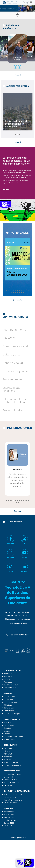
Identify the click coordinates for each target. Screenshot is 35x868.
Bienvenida (8, 701)
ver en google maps (18, 651)
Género (7, 761)
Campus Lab (9, 735)
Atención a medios (11, 790)
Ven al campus (10, 724)
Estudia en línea (10, 715)
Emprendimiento (14, 407)
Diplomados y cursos (12, 712)
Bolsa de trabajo (10, 787)
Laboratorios (9, 738)
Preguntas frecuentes (12, 793)
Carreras (7, 707)
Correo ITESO (9, 851)
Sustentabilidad (13, 438)
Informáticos (9, 839)
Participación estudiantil (13, 764)
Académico (8, 750)
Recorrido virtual (10, 730)
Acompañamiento (14, 357)
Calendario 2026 (10, 830)
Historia (7, 779)
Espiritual (8, 756)
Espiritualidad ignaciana (12, 417)
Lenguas (7, 758)
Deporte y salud (13, 390)
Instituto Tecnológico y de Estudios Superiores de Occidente (18, 620)
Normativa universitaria (13, 828)
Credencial (8, 853)
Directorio (8, 776)
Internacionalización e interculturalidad (16, 428)
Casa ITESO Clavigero (12, 741)
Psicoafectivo (9, 753)
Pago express (9, 845)
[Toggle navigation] (31, 2)
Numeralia (8, 784)
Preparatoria (9, 704)
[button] (16, 134)
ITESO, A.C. (8, 781)
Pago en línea (9, 842)
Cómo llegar (9, 727)
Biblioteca (9, 365)
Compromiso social (15, 374)
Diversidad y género (15, 399)
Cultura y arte (11, 382)
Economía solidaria (11, 810)
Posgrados (8, 710)
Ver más (6, 211)
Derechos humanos (12, 807)
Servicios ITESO (10, 848)
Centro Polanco (10, 813)
